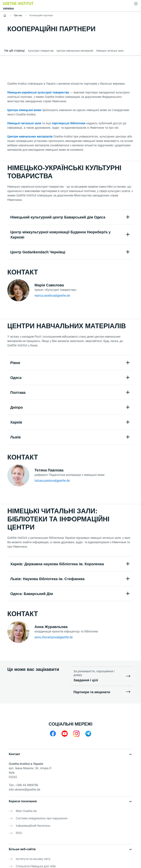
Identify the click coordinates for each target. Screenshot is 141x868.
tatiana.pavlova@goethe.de (52, 481)
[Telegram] (88, 734)
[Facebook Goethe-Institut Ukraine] (53, 734)
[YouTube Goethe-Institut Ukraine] (65, 734)
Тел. (23, 785)
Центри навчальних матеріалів (30, 136)
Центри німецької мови (24, 110)
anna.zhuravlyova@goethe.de (54, 637)
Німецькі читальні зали (24, 123)
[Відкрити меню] (136, 4)
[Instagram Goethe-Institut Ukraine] (76, 734)
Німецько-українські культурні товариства (38, 92)
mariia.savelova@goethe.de (52, 296)
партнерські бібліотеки (69, 123)
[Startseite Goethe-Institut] (18, 3)
